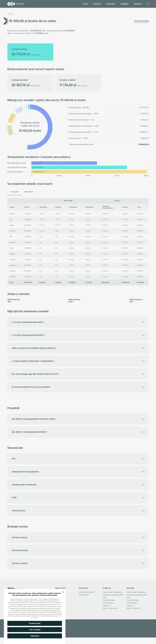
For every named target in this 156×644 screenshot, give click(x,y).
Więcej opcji (35, 636)
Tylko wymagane (35, 630)
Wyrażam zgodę (35, 623)
